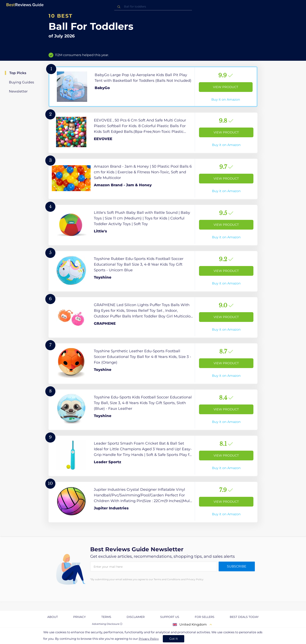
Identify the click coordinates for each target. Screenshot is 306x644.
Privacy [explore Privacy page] (79, 617)
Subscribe (237, 566)
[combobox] (153, 7)
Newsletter (18, 91)
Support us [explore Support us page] (170, 617)
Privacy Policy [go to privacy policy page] (149, 639)
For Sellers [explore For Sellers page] (205, 617)
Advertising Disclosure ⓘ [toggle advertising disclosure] (107, 624)
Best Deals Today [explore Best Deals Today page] (244, 617)
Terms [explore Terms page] (106, 617)
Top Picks (18, 73)
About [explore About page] (53, 617)
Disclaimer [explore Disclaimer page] (136, 617)
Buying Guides (21, 82)
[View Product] (153, 87)
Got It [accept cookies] (174, 639)
